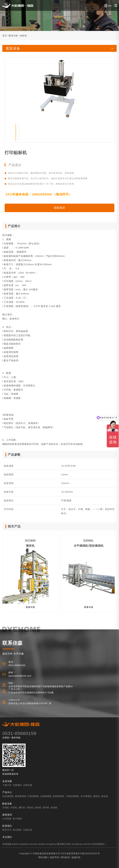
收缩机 (54, 808)
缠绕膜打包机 (64, 844)
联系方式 (7, 830)
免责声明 (54, 857)
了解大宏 (7, 785)
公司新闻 (7, 819)
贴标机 (24, 36)
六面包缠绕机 (72, 796)
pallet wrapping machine (25, 844)
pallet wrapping (48, 844)
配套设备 (14, 36)
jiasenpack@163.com (20, 676)
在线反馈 (28, 830)
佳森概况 (17, 785)
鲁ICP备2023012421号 (88, 853)
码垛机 (30, 808)
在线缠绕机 (46, 796)
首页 (5, 36)
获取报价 (60, 208)
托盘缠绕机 (8, 796)
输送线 (105, 796)
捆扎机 (22, 808)
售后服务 (17, 830)
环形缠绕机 (33, 796)
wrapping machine (82, 844)
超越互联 (76, 857)
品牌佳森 (28, 785)
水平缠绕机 (86, 796)
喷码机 (46, 808)
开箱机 (6, 808)
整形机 (97, 796)
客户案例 (17, 819)
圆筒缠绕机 (21, 796)
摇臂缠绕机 (59, 796)
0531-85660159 (19, 733)
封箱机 (14, 808)
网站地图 (43, 857)
